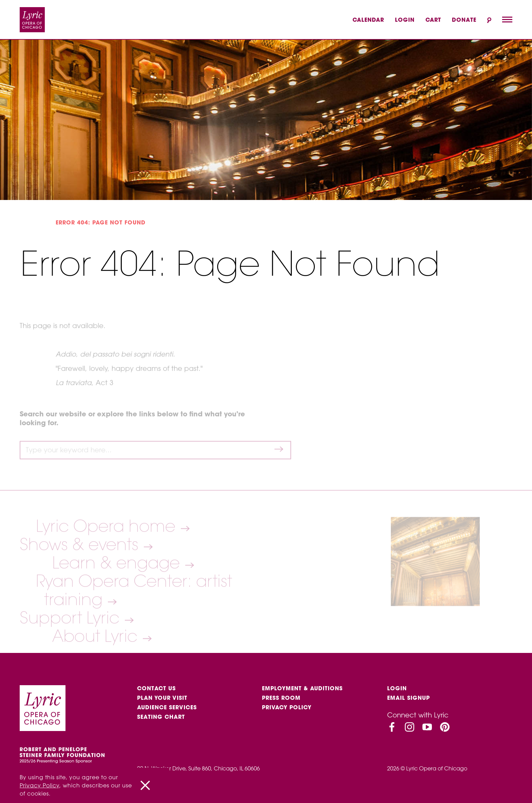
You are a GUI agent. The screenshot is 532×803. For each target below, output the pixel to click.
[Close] (145, 785)
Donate (464, 20)
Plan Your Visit (162, 698)
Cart (433, 20)
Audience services (167, 707)
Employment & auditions (302, 688)
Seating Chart (161, 717)
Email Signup (408, 698)
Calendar (368, 20)
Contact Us (156, 688)
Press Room (281, 698)
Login (405, 20)
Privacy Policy (287, 707)
